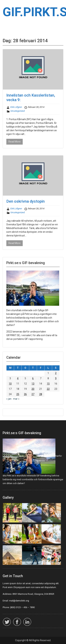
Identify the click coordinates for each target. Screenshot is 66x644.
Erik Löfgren (16, 107)
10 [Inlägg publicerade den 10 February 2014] (10, 384)
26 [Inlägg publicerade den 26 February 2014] (25, 394)
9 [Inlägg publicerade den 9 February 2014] (56, 378)
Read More (15, 142)
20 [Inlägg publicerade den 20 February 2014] (33, 389)
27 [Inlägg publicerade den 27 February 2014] (33, 394)
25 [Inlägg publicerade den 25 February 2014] (18, 394)
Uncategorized (18, 111)
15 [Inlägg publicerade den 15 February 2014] (48, 384)
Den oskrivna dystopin (26, 201)
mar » (16, 399)
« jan (9, 399)
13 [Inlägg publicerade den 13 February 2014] (33, 384)
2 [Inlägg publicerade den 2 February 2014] (56, 373)
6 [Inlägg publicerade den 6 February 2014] (33, 378)
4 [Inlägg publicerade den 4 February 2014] (18, 378)
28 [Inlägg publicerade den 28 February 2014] (41, 394)
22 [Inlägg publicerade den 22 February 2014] (48, 389)
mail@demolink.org (19, 601)
